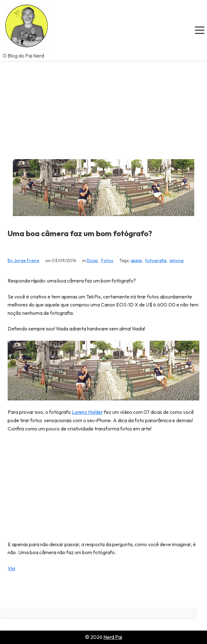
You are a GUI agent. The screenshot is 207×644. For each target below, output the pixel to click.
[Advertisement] (103, 109)
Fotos (107, 260)
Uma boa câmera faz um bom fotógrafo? (80, 233)
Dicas (92, 260)
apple (136, 260)
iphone (177, 260)
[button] (200, 30)
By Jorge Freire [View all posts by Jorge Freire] (23, 260)
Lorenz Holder (87, 412)
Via (11, 568)
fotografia (156, 260)
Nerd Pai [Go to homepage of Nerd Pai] (113, 637)
